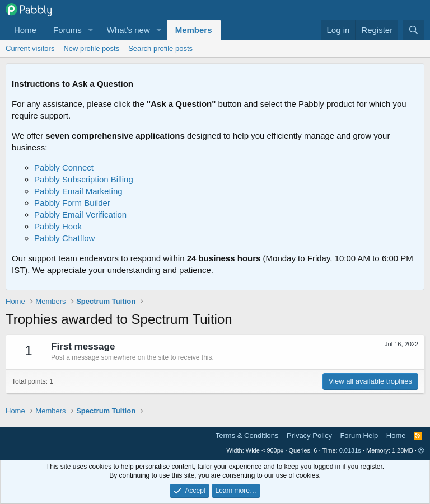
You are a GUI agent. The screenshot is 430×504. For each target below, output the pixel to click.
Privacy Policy (309, 435)
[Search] (413, 30)
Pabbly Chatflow (64, 238)
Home (25, 30)
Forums (67, 30)
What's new (128, 30)
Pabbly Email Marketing (78, 191)
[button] (91, 30)
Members (194, 30)
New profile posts (91, 48)
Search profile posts (160, 48)
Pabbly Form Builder (72, 203)
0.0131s (350, 450)
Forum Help (359, 435)
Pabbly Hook (58, 226)
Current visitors (30, 48)
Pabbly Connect (64, 168)
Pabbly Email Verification (80, 215)
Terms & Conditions (247, 435)
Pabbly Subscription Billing (84, 179)
